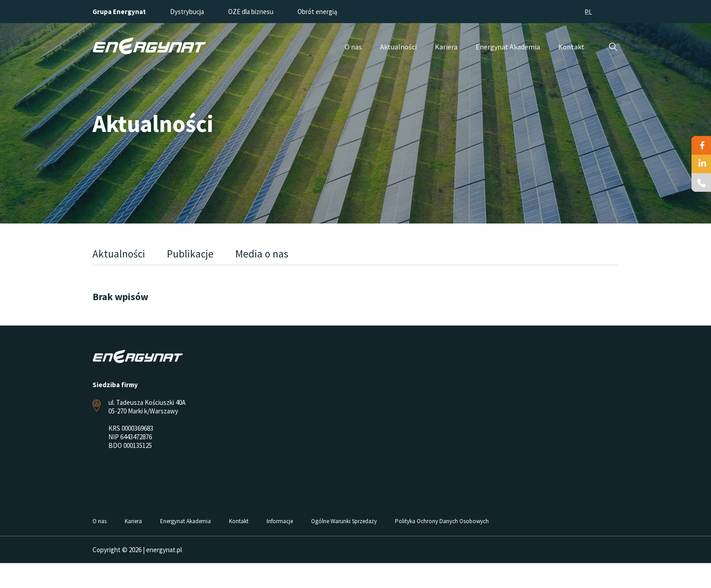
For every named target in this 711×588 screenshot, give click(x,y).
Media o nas (262, 254)
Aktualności (119, 254)
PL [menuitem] (588, 12)
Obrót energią (317, 12)
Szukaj (613, 47)
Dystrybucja (187, 12)
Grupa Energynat (119, 12)
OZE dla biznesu (251, 12)
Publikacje (190, 254)
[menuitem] (588, 12)
